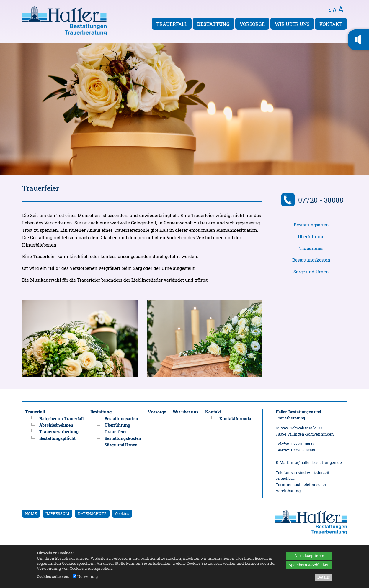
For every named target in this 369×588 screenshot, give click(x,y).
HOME (31, 513)
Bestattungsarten (311, 225)
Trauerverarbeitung (59, 432)
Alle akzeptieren (309, 556)
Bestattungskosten (311, 260)
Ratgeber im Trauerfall (61, 419)
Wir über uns (292, 24)
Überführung (311, 237)
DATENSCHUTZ (92, 513)
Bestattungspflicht (57, 438)
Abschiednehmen (56, 425)
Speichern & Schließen (309, 565)
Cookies (122, 513)
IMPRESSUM (57, 513)
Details (324, 577)
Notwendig (85, 576)
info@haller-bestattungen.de (316, 462)
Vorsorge (252, 24)
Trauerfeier (116, 432)
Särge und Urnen (311, 272)
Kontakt (331, 24)
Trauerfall (172, 24)
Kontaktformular (236, 419)
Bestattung (213, 24)
